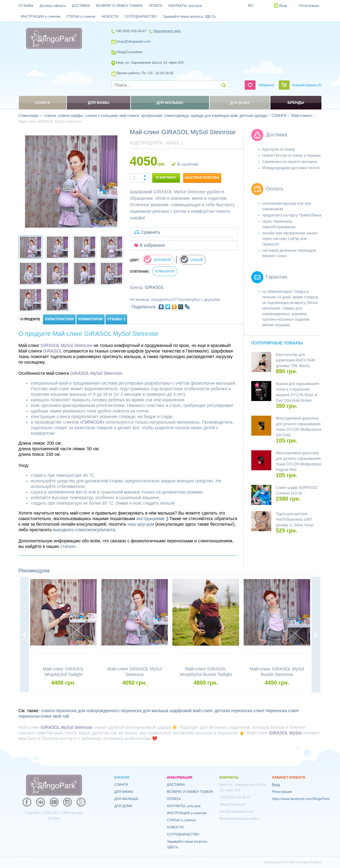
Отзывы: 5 (116, 319)
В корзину (166, 177)
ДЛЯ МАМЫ (124, 792)
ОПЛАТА (155, 6)
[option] (71, 182)
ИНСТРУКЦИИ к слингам (41, 16)
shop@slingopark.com (134, 41)
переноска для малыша (144, 711)
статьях (68, 546)
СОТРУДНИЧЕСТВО (141, 16)
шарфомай (181, 711)
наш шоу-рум (141, 524)
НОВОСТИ (110, 16)
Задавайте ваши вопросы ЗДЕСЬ (189, 16)
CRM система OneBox (304, 862)
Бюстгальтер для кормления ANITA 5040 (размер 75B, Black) (296, 360)
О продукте (30, 319)
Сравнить (151, 232)
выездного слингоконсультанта (84, 530)
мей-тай (61, 716)
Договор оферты (53, 6)
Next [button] (316, 635)
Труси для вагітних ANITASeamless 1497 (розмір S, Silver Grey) (295, 520)
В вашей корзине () (307, 85)
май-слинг (203, 711)
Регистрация (309, 6)
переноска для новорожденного (88, 711)
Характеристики (59, 319)
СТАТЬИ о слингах (81, 16)
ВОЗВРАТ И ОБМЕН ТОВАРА (119, 6)
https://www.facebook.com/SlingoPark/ (301, 799)
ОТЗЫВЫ (26, 6)
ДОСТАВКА (81, 6)
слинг (294, 711)
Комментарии (90, 319)
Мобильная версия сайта (240, 819)
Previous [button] (24, 635)
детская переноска (233, 711)
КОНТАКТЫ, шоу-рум (185, 6)
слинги (48, 711)
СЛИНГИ (121, 785)
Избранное (267, 85)
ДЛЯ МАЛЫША (126, 799)
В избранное (153, 245)
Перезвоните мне (167, 31)
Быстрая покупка (202, 177)
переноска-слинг (35, 716)
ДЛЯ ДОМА (123, 806)
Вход (283, 6)
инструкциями (151, 519)
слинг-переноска (270, 711)
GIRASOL (154, 287)
